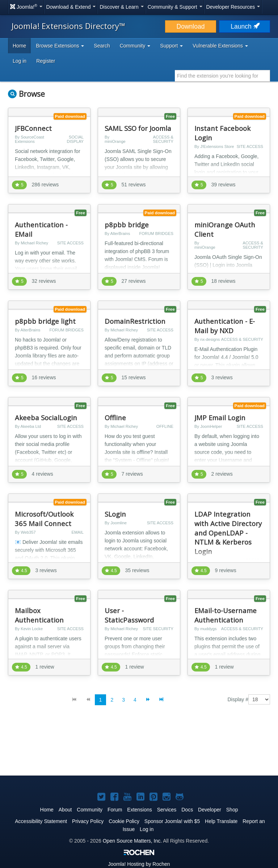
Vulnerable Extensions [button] (220, 46)
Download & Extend (71, 7)
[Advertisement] (139, 746)
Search (102, 46)
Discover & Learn (121, 7)
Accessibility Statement (41, 821)
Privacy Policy (88, 821)
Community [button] (135, 46)
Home (19, 46)
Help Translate (221, 821)
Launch (244, 26)
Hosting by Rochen (139, 864)
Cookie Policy (124, 821)
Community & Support (175, 7)
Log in (20, 61)
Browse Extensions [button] (60, 46)
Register (46, 61)
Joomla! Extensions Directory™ (68, 26)
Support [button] (171, 46)
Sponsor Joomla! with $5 (172, 821)
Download (191, 26)
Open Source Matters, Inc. (132, 841)
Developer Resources (233, 7)
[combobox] (222, 76)
